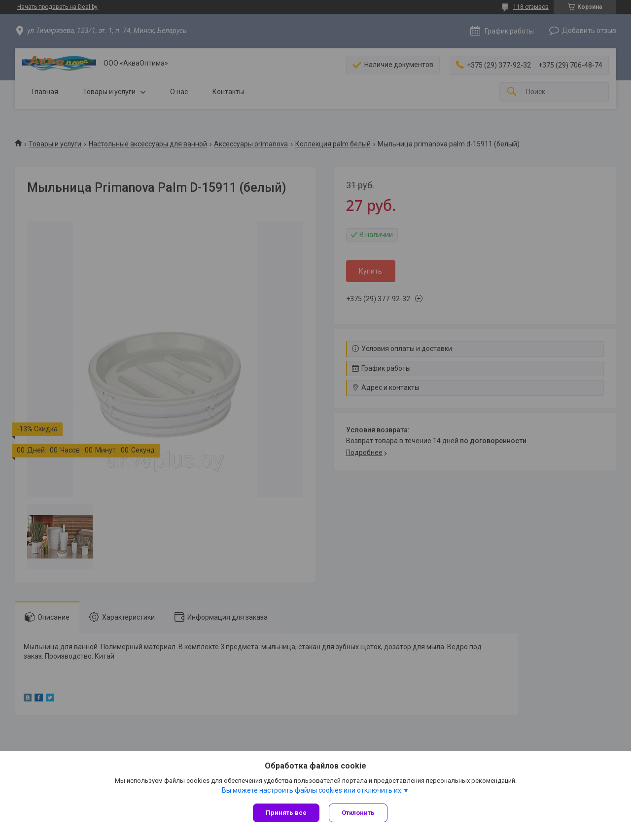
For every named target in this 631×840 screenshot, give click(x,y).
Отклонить (359, 813)
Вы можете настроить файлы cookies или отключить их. (312, 790)
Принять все (286, 813)
